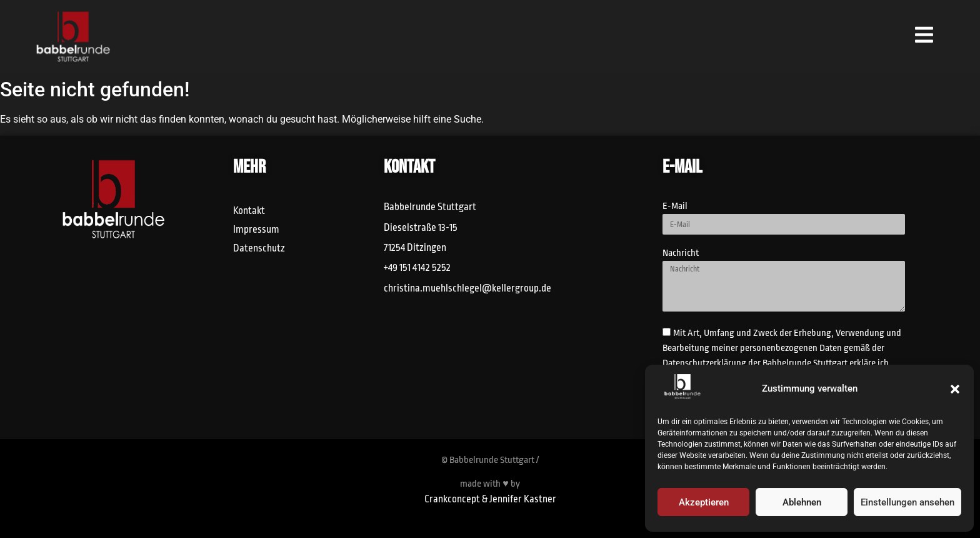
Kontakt (249, 211)
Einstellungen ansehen (907, 502)
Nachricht (681, 253)
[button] (955, 389)
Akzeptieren (704, 502)
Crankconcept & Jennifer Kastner (490, 499)
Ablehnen (802, 502)
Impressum (256, 230)
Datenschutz (259, 248)
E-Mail (675, 206)
